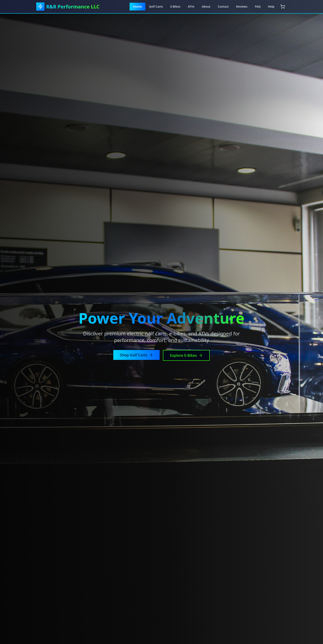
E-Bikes (175, 6)
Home (138, 7)
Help (271, 6)
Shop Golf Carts (136, 355)
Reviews (242, 6)
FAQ (258, 6)
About (206, 6)
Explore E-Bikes (186, 355)
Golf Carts (156, 6)
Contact (223, 6)
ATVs (191, 6)
